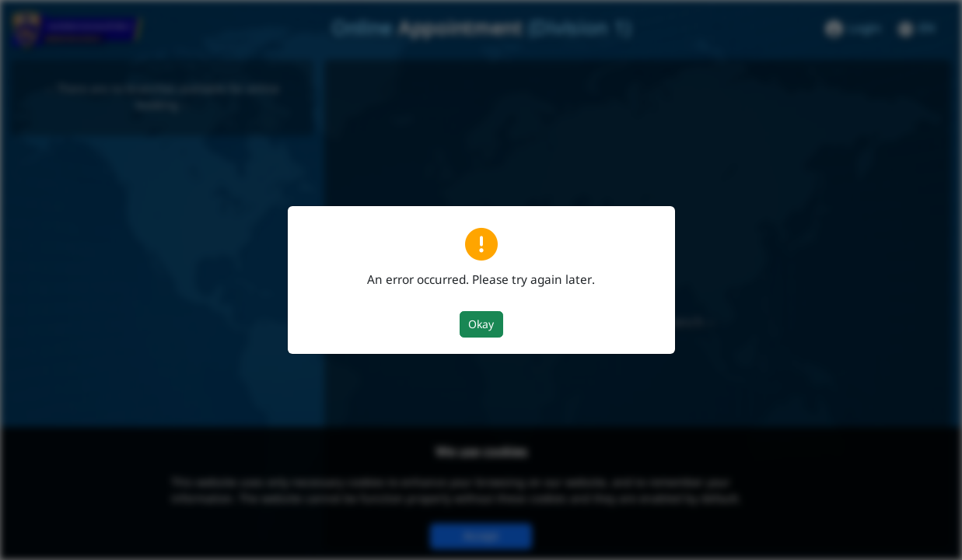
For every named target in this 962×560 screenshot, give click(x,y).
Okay (481, 325)
